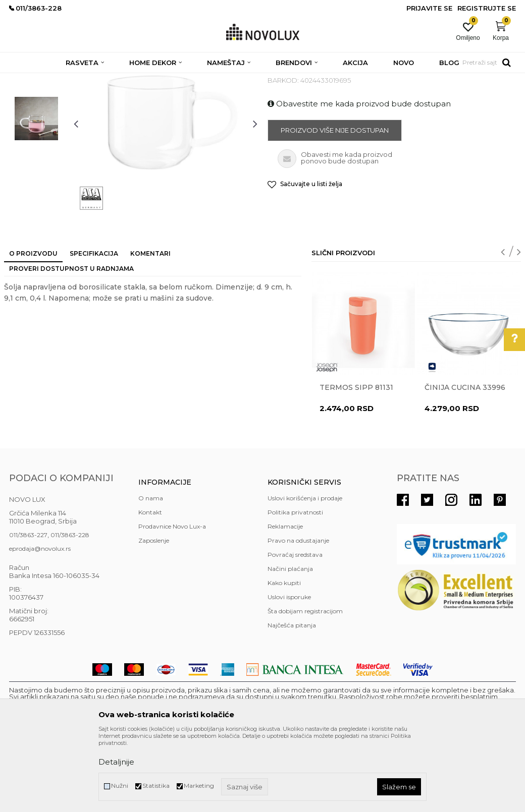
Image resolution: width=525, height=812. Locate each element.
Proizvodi (63, 79)
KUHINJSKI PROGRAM (169, 79)
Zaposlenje (154, 614)
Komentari (150, 327)
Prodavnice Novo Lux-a (172, 599)
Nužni (120, 786)
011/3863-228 (70, 608)
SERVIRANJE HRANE (241, 79)
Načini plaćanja (290, 642)
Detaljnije (116, 762)
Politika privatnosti (295, 585)
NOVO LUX (26, 79)
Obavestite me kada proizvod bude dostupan (359, 177)
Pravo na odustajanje (298, 614)
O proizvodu (33, 327)
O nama (151, 571)
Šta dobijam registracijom (305, 684)
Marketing (199, 786)
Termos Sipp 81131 (356, 460)
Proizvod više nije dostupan (335, 203)
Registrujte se (487, 8)
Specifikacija (94, 327)
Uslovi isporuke (289, 670)
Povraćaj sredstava (295, 628)
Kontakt (150, 585)
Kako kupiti (284, 656)
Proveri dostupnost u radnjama (71, 342)
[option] (36, 134)
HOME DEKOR (107, 79)
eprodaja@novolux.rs (40, 622)
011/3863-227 (28, 608)
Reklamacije (285, 599)
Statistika (156, 786)
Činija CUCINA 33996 (465, 460)
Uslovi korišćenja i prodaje (305, 571)
